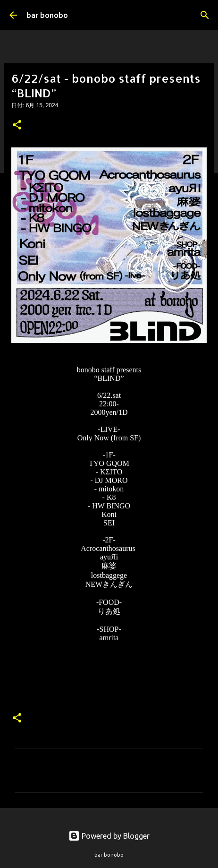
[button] (17, 126)
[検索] (205, 15)
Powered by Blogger (109, 836)
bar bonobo (47, 15)
